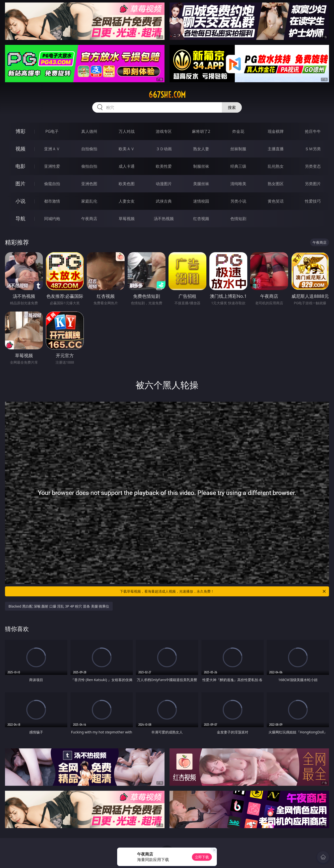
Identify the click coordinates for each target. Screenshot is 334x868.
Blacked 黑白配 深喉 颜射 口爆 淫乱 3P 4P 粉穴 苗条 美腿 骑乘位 (59, 606)
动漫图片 (164, 184)
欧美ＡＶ (127, 149)
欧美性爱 (164, 166)
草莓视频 (127, 219)
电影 (20, 166)
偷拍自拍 (89, 166)
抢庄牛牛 (313, 131)
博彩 (20, 131)
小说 (20, 201)
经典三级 (238, 166)
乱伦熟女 (276, 166)
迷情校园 (201, 201)
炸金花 (238, 131)
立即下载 (202, 857)
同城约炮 (52, 219)
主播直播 (276, 149)
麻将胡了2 (201, 131)
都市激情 (52, 201)
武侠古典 (164, 201)
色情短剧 (238, 219)
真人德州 (89, 131)
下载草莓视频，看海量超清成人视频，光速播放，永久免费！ (223, 591)
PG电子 (52, 131)
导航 (20, 218)
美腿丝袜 (201, 184)
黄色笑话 (276, 201)
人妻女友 (127, 201)
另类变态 (313, 166)
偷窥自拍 (52, 184)
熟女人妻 (201, 149)
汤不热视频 (164, 219)
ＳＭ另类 (313, 149)
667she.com (167, 95)
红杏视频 (201, 219)
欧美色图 (127, 184)
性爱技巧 (313, 201)
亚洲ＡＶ (52, 149)
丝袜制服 (238, 149)
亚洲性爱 (52, 166)
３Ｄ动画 (164, 149)
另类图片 (313, 184)
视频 (20, 149)
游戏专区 (164, 131)
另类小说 (238, 201)
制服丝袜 (201, 166)
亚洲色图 (89, 184)
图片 (20, 184)
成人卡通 (127, 166)
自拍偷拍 (89, 149)
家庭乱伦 (89, 201)
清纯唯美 (238, 184)
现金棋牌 (276, 131)
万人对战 (127, 131)
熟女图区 (276, 184)
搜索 (232, 107)
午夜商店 (89, 219)
